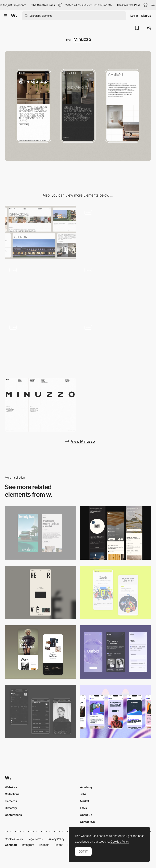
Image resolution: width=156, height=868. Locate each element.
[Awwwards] (14, 16)
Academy (86, 787)
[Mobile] (40, 533)
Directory (11, 808)
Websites (11, 787)
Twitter (58, 845)
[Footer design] (40, 405)
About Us (86, 815)
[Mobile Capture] (40, 652)
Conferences (13, 815)
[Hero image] (116, 290)
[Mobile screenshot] (40, 712)
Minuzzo (82, 39)
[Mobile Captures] (116, 593)
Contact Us (87, 822)
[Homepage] (116, 232)
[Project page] (40, 347)
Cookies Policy (14, 839)
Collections (12, 794)
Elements (11, 801)
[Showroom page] (40, 290)
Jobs (83, 794)
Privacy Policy (56, 839)
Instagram (28, 845)
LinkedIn (44, 845)
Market (85, 801)
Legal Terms (35, 839)
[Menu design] (116, 347)
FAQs (83, 808)
